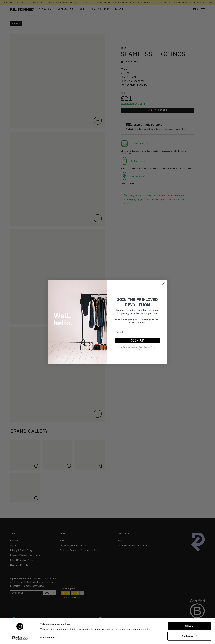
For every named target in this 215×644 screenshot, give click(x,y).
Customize (190, 636)
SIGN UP (137, 340)
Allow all (189, 626)
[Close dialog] (163, 284)
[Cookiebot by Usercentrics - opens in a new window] (20, 638)
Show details (47, 637)
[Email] (137, 333)
